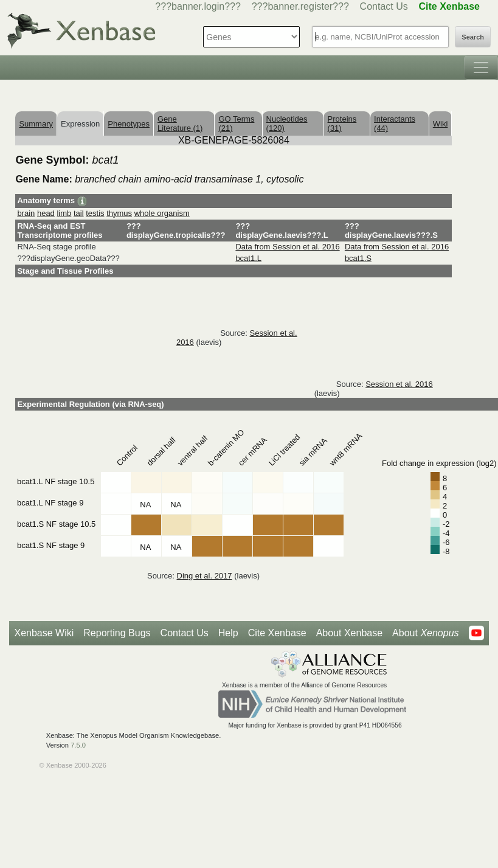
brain (26, 213)
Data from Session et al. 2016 (287, 247)
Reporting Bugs (117, 633)
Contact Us (384, 6)
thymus (119, 213)
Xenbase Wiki (44, 633)
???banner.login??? (198, 6)
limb (64, 213)
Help (228, 633)
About (425, 633)
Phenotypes (129, 124)
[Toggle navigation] (481, 68)
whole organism (162, 213)
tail (79, 213)
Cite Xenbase (277, 633)
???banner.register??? (300, 6)
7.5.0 (78, 745)
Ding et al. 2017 (205, 576)
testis (95, 213)
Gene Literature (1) (180, 123)
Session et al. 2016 (399, 384)
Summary (36, 124)
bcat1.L (248, 258)
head (46, 213)
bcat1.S (358, 258)
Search (473, 37)
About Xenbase (349, 633)
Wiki (441, 124)
